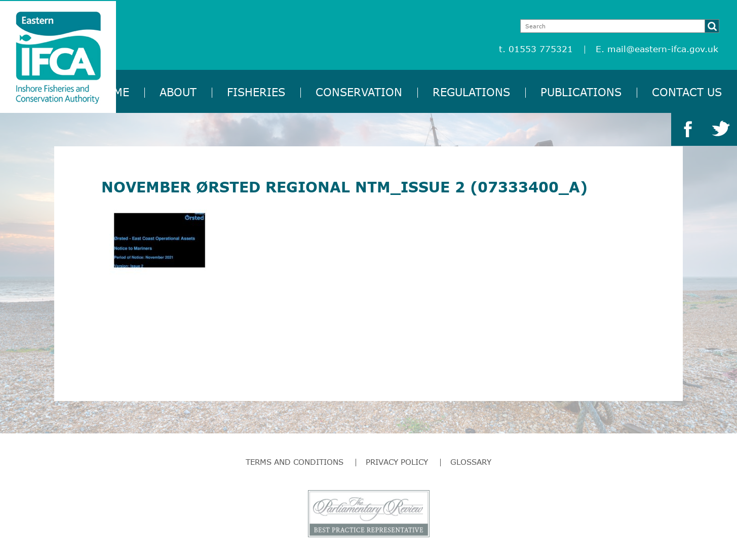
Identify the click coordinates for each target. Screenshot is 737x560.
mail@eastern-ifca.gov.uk (663, 49)
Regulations (471, 92)
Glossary (471, 462)
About (178, 92)
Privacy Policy (397, 462)
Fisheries (256, 92)
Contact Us (687, 92)
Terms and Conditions (295, 462)
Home (113, 92)
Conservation (359, 92)
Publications (581, 92)
